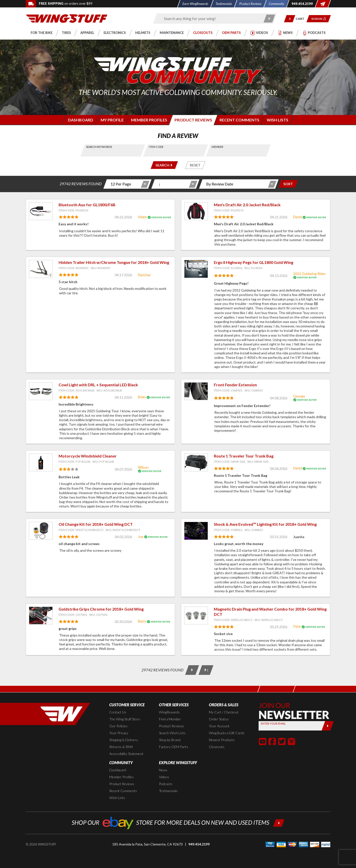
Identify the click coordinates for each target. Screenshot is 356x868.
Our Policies (118, 726)
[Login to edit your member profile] (112, 120)
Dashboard (118, 770)
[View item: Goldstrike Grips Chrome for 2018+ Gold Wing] (41, 616)
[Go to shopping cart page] (302, 19)
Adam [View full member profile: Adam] (142, 217)
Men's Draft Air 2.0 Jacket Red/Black (247, 205)
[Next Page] (192, 670)
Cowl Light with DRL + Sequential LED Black (98, 385)
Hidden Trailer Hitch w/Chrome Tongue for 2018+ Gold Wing (114, 262)
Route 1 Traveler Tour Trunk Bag (244, 456)
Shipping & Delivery (124, 740)
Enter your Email (273, 723)
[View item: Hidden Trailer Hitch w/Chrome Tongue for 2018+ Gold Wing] (41, 269)
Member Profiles (122, 777)
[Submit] (328, 726)
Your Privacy (119, 733)
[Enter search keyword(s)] (211, 19)
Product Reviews (171, 726)
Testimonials (168, 791)
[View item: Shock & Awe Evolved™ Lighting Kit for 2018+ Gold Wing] (196, 531)
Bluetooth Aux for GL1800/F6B (87, 205)
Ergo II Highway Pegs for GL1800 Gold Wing (254, 262)
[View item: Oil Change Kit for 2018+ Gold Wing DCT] (41, 531)
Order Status (219, 719)
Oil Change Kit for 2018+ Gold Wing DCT (96, 524)
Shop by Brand (170, 740)
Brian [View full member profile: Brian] (142, 397)
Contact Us (118, 712)
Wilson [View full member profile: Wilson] (143, 467)
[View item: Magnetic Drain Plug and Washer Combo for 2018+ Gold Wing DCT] (196, 616)
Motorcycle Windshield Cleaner (88, 456)
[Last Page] (206, 670)
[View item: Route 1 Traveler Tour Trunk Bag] (196, 462)
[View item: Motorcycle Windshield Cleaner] (41, 462)
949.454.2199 (199, 844)
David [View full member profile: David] (298, 217)
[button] (290, 19)
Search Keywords (99, 147)
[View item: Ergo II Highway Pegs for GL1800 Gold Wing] (196, 269)
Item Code (156, 147)
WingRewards (169, 712)
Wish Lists (117, 798)
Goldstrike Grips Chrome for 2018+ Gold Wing (101, 609)
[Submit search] (270, 19)
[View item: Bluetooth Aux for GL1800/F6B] (41, 211)
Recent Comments (123, 791)
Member (217, 147)
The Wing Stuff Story (125, 719)
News (163, 770)
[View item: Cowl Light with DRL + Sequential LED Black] (41, 391)
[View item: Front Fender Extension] (196, 391)
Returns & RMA (121, 747)
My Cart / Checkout (224, 712)
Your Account (219, 726)
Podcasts (166, 784)
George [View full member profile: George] (299, 396)
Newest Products (222, 740)
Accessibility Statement (126, 754)
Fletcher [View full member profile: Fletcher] (144, 275)
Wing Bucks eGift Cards (227, 733)
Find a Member (170, 719)
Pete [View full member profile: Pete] (297, 626)
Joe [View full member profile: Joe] (141, 537)
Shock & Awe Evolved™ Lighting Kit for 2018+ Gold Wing (265, 524)
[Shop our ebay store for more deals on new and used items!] (178, 822)
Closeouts (217, 747)
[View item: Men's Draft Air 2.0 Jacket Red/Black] (196, 211)
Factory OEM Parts (174, 747)
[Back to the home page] (67, 18)
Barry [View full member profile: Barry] (142, 621)
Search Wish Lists (172, 733)
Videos (164, 777)
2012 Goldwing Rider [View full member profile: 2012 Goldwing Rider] (309, 274)
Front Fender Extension (235, 385)
